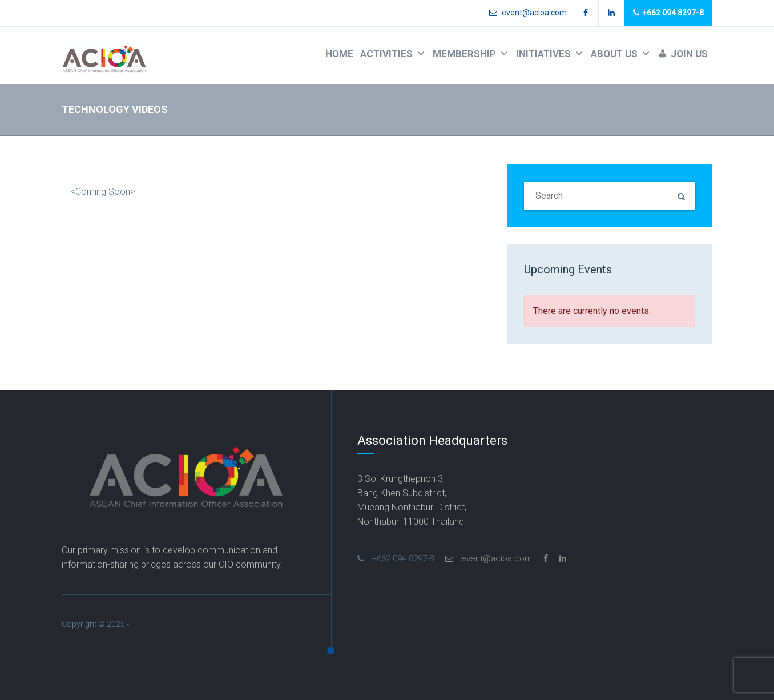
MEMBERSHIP (471, 54)
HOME (339, 54)
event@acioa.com (528, 13)
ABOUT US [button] (621, 54)
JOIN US (689, 54)
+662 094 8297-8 (668, 13)
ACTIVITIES (393, 54)
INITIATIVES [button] (550, 54)
